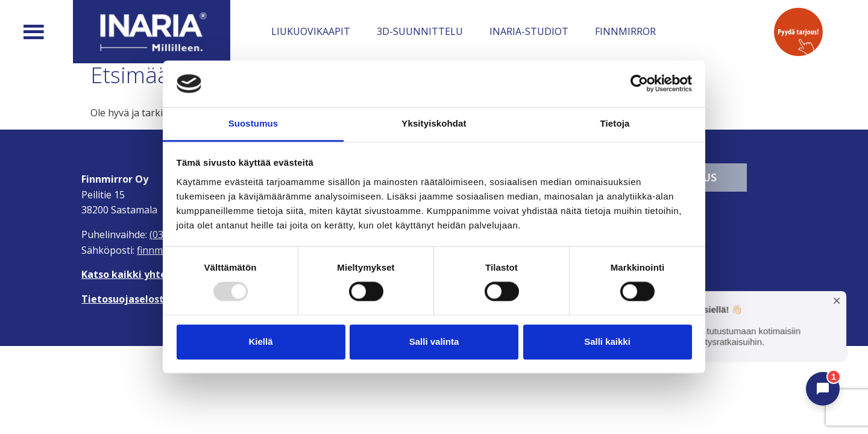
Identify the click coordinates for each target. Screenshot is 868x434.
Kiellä (260, 341)
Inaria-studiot (529, 31)
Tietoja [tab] (615, 123)
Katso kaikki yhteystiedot (144, 274)
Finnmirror (625, 31)
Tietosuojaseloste (126, 299)
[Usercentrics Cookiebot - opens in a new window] (639, 84)
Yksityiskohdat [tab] (434, 123)
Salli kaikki (607, 341)
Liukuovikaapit (311, 31)
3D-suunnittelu (420, 31)
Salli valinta (434, 341)
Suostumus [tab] (253, 123)
